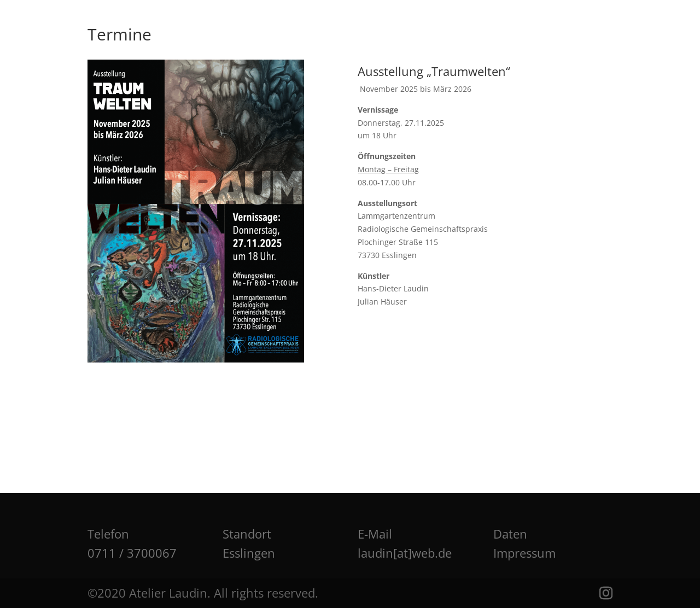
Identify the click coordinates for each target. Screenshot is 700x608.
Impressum (524, 553)
